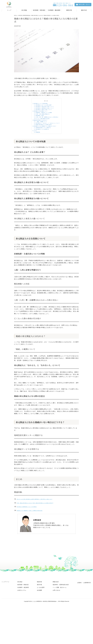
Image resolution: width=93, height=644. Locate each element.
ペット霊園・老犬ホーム (60, 603)
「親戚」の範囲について (39, 131)
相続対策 (69, 10)
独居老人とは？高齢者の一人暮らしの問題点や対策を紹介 (36, 526)
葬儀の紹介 (56, 597)
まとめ (30, 145)
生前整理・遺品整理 (54, 10)
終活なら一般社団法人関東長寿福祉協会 (22, 15)
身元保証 (24, 10)
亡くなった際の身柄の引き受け (41, 126)
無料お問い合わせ (83, 4)
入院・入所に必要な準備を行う (41, 120)
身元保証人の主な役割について (38, 115)
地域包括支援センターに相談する (42, 140)
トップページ (5, 597)
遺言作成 (84, 10)
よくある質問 (41, 603)
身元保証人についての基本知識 (38, 104)
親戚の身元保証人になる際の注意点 (43, 136)
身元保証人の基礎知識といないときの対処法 (31, 522)
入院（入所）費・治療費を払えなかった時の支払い (48, 124)
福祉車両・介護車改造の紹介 (61, 600)
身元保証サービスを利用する (40, 142)
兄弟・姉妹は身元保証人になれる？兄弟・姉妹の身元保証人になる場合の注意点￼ (43, 518)
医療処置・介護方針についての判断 (43, 117)
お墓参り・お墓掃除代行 (84, 598)
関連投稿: (34, 147)
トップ (9, 10)
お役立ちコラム (22, 606)
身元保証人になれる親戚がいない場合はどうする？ (45, 138)
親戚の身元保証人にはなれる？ (38, 129)
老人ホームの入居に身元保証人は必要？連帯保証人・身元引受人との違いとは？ (43, 514)
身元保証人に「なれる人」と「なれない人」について (48, 133)
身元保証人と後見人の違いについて (43, 113)
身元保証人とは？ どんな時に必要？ (43, 106)
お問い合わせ (57, 606)
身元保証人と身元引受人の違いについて (44, 108)
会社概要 (39, 606)
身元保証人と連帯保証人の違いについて (44, 111)
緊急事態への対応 (37, 122)
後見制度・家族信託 (39, 10)
